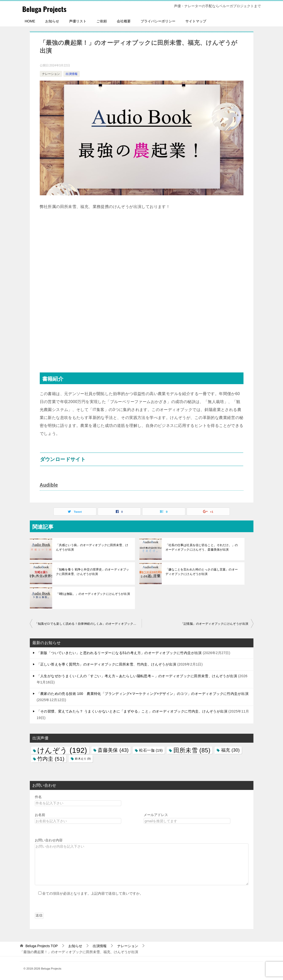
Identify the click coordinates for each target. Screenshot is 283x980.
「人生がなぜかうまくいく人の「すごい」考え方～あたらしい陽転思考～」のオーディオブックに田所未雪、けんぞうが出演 (137, 676)
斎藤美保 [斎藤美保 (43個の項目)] (113, 750)
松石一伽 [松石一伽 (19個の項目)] (151, 750)
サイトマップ (196, 21)
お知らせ (52, 21)
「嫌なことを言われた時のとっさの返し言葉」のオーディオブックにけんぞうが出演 (203, 571)
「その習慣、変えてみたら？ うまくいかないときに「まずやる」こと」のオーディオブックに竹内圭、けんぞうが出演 (132, 711)
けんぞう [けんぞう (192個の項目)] (62, 750)
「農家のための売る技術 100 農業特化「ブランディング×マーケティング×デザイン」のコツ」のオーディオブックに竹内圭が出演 (143, 693)
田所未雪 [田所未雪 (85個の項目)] (192, 750)
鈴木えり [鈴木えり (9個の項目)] (83, 758)
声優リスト (78, 21)
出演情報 (72, 74)
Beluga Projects (46, 9)
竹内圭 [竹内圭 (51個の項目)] (51, 758)
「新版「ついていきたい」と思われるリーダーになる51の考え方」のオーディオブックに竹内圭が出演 (119, 653)
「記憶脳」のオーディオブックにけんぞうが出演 (215, 623)
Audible (49, 485)
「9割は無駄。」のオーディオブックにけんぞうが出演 (93, 594)
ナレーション (51, 74)
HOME (30, 21)
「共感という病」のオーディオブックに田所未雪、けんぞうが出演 (93, 547)
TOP (41, 946)
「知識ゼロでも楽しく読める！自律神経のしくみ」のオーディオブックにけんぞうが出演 (88, 623)
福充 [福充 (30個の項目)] (230, 750)
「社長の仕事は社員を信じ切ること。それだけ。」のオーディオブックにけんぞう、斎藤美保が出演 (203, 547)
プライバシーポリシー (158, 21)
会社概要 (124, 21)
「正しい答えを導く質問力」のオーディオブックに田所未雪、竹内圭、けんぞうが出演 (107, 664)
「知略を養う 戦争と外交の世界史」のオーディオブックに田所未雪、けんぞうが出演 (92, 571)
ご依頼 (102, 21)
